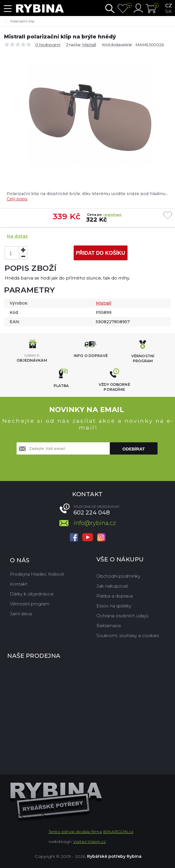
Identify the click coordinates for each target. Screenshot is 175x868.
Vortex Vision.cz (89, 842)
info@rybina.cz (95, 523)
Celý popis (17, 199)
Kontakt (19, 584)
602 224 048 (92, 512)
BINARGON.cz (118, 832)
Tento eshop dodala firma (75, 832)
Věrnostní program (30, 604)
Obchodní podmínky (118, 576)
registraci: (113, 215)
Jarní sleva (21, 614)
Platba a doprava (115, 596)
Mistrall (89, 45)
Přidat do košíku (100, 253)
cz (169, 6)
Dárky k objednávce (32, 594)
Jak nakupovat (112, 586)
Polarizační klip (22, 21)
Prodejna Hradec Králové (37, 574)
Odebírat (134, 449)
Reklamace (109, 626)
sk (168, 11)
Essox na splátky (114, 606)
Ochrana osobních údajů (122, 616)
